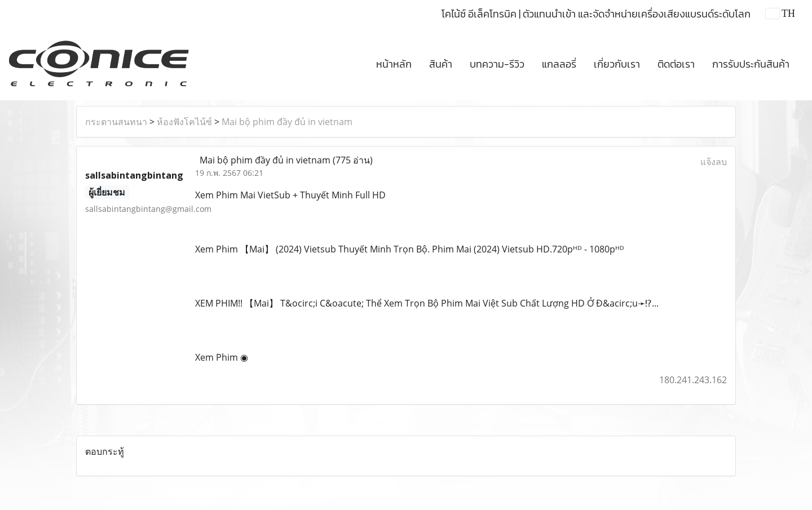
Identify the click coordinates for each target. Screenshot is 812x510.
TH (780, 14)
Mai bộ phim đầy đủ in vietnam (287, 122)
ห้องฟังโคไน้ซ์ (184, 122)
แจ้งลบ (714, 162)
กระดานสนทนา (116, 122)
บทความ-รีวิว (497, 64)
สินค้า (441, 64)
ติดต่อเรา (676, 64)
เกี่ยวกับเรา (617, 64)
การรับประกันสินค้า (751, 64)
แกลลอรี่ (559, 64)
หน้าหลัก (394, 64)
